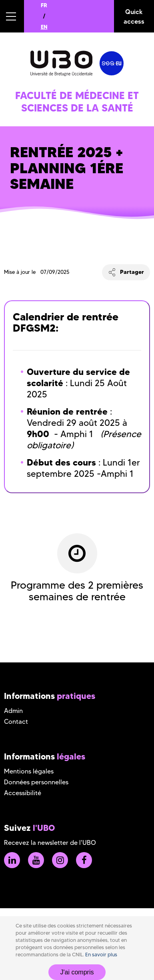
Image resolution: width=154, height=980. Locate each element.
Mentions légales (29, 771)
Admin (13, 711)
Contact (16, 722)
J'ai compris (77, 972)
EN (44, 27)
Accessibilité (23, 793)
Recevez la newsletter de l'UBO (50, 843)
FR (44, 5)
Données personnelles (36, 782)
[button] (12, 16)
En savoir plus (101, 955)
